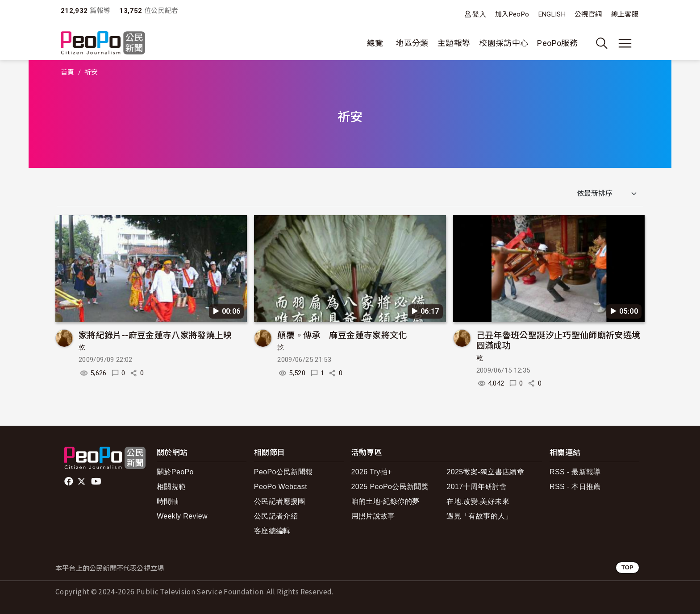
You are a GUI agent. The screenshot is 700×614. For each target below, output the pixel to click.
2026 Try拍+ (372, 472)
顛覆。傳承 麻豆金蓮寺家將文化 (342, 334)
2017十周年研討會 (477, 487)
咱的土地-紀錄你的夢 (385, 501)
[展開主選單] (625, 43)
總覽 (375, 43)
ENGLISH (552, 14)
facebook (69, 481)
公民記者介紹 (276, 516)
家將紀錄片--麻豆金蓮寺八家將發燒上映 (155, 334)
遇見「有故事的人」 (479, 516)
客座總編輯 (272, 531)
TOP (627, 567)
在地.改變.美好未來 (478, 501)
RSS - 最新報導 (575, 472)
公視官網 (588, 14)
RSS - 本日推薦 (575, 487)
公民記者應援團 (280, 501)
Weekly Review (182, 516)
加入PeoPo (512, 14)
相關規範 (171, 487)
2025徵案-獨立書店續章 (485, 472)
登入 (479, 14)
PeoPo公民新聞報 (283, 472)
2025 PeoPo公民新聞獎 (390, 487)
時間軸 (168, 501)
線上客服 (625, 14)
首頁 (68, 72)
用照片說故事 (373, 516)
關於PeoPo (175, 472)
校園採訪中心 (504, 43)
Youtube (97, 481)
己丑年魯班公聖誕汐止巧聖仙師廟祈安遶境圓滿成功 (558, 340)
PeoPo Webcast (281, 487)
